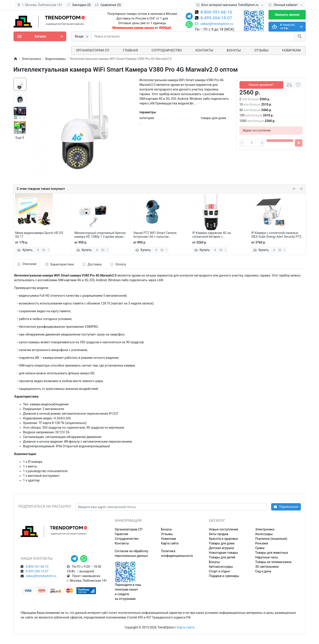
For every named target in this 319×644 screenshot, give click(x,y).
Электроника (265, 529)
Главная (130, 50)
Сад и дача (263, 571)
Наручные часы (267, 557)
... (141, 123)
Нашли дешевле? (261, 85)
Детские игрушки (221, 548)
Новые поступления (224, 529)
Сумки (260, 548)
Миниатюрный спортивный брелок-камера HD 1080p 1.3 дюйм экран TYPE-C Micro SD (100, 235)
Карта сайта (170, 543)
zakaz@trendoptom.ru (214, 24)
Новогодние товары (223, 553)
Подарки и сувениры (224, 576)
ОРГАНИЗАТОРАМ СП (93, 50)
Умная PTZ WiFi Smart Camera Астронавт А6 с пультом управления (155, 235)
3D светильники (267, 567)
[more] (49, 250)
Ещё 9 (20, 138)
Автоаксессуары (221, 567)
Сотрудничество (127, 539)
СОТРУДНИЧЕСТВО (167, 50)
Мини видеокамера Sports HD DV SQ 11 (39, 235)
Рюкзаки (262, 543)
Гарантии (121, 534)
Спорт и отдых (219, 571)
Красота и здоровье (223, 539)
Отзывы (261, 50)
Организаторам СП (129, 529)
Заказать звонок (287, 15)
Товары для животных (272, 553)
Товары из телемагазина (273, 562)
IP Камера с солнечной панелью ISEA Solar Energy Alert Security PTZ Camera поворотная (276, 235)
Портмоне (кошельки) (271, 539)
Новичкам (291, 50)
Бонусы (234, 50)
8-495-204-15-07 (216, 18)
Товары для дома (222, 543)
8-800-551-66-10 (216, 12)
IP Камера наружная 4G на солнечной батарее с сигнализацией (212, 235)
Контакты (204, 50)
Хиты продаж (219, 534)
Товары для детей (222, 557)
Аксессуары (264, 534)
